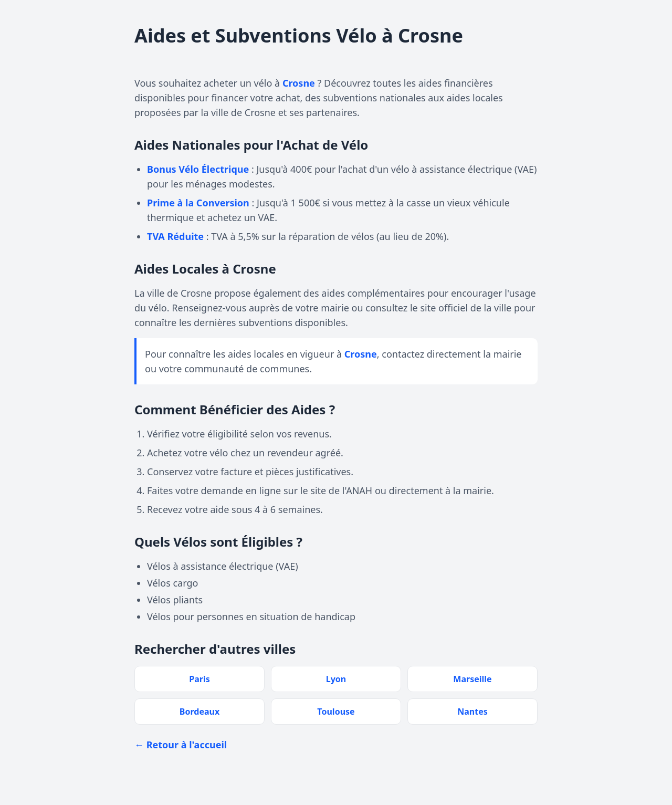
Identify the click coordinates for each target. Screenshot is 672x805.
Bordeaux (199, 712)
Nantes (472, 712)
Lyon (336, 679)
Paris (199, 679)
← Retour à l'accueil (181, 745)
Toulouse (336, 712)
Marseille (472, 679)
